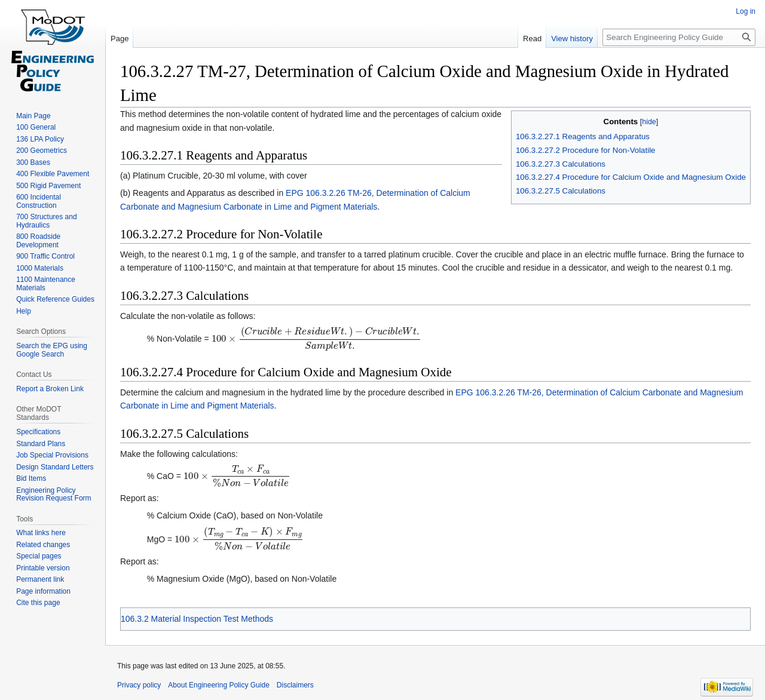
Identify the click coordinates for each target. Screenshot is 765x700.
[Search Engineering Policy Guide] (679, 37)
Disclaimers (295, 685)
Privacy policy (139, 685)
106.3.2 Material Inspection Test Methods (197, 619)
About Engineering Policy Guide (218, 685)
